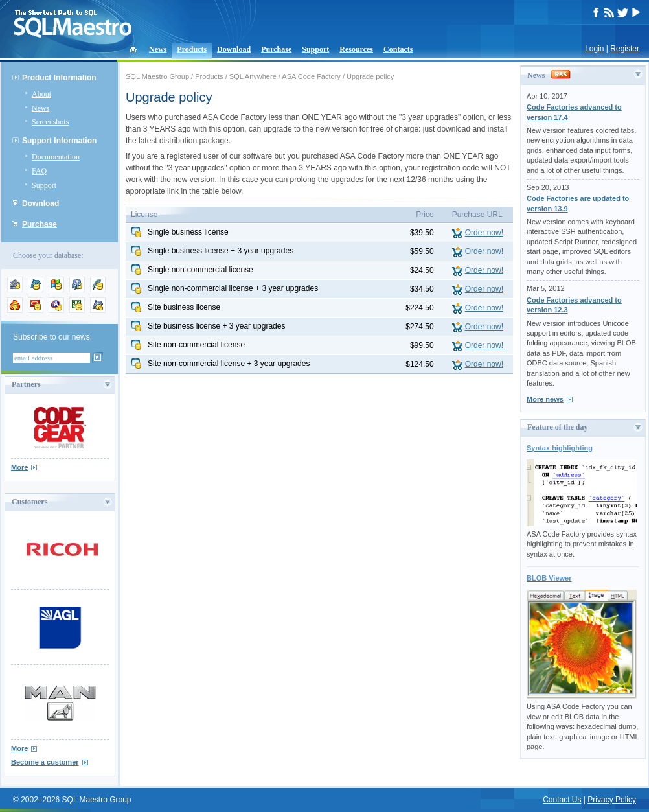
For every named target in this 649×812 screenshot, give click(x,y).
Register (625, 49)
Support (315, 49)
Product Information (59, 78)
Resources (356, 49)
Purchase (276, 49)
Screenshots (50, 122)
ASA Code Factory (311, 76)
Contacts (398, 49)
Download (234, 49)
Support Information (59, 141)
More (19, 467)
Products (192, 49)
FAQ (39, 171)
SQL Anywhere (253, 76)
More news (545, 399)
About (41, 94)
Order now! (484, 233)
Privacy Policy (612, 800)
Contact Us (562, 800)
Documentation (56, 157)
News (158, 49)
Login (594, 49)
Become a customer (45, 762)
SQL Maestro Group (157, 76)
